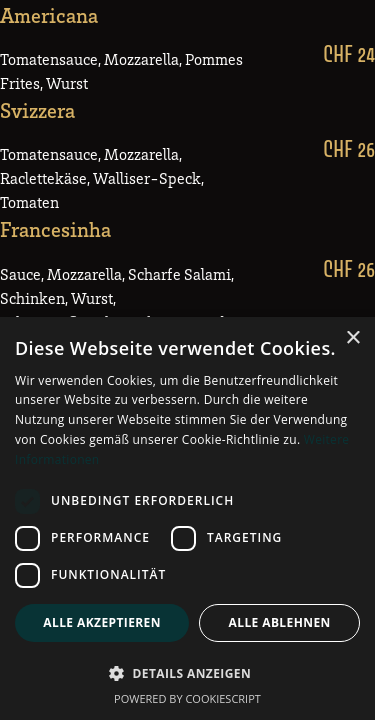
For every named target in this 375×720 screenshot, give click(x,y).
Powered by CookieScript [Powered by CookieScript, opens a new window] (187, 698)
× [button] (352, 338)
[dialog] (187, 518)
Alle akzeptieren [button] (102, 622)
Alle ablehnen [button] (280, 622)
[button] (187, 673)
